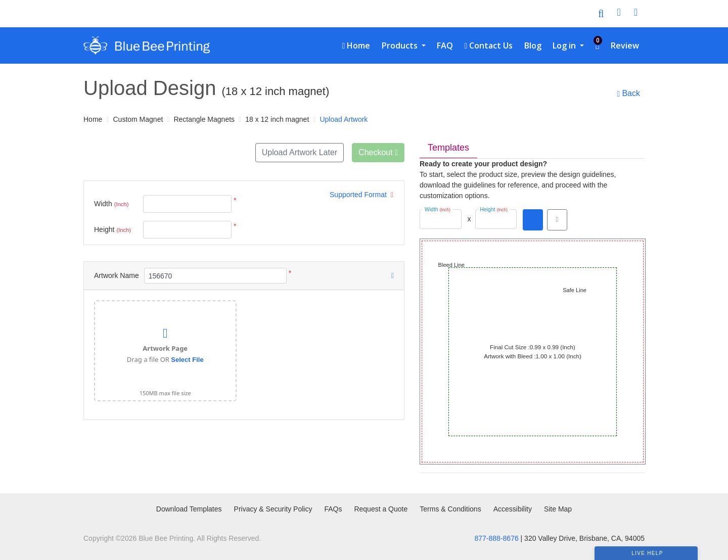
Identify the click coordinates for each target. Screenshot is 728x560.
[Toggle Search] (601, 14)
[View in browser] (557, 220)
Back (629, 94)
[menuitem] (356, 45)
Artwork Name (117, 275)
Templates (448, 148)
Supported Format (361, 195)
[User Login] (619, 14)
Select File (187, 360)
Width (111, 204)
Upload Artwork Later (300, 152)
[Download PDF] (533, 220)
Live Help (647, 553)
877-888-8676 (497, 538)
